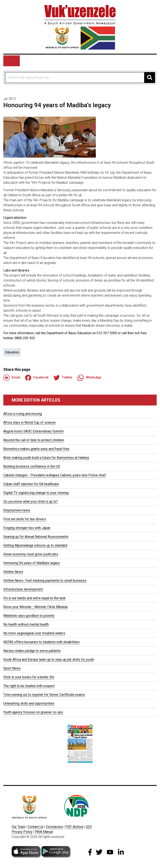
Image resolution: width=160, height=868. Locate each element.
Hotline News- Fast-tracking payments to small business (45, 581)
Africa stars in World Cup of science (29, 423)
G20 (89, 827)
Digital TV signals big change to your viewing (36, 493)
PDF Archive (74, 827)
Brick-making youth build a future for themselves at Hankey (46, 458)
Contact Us (36, 827)
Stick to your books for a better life (29, 677)
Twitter (63, 378)
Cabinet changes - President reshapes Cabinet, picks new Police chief (55, 475)
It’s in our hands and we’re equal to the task (34, 598)
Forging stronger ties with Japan (27, 528)
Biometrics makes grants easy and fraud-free (36, 449)
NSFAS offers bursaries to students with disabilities (41, 642)
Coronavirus (54, 827)
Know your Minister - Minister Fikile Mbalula (35, 607)
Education (12, 352)
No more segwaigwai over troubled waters (34, 633)
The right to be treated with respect (29, 686)
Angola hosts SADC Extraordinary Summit (33, 431)
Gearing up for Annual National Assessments (36, 537)
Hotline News (13, 572)
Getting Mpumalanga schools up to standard (35, 545)
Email (12, 378)
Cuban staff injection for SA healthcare (31, 484)
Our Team (19, 827)
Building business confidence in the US (32, 466)
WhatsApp (89, 378)
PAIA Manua (44, 832)
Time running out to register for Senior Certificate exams (44, 695)
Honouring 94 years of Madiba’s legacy (32, 563)
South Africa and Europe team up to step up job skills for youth (49, 660)
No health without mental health (26, 624)
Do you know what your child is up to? (31, 502)
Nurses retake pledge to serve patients (32, 651)
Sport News (12, 668)
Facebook (37, 378)
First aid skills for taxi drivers (25, 519)
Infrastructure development (23, 589)
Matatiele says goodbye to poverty (29, 616)
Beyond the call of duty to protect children (34, 440)
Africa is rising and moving (23, 414)
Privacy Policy (22, 832)
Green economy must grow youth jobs (31, 554)
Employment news (17, 510)
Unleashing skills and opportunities (29, 703)
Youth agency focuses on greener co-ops (33, 712)
